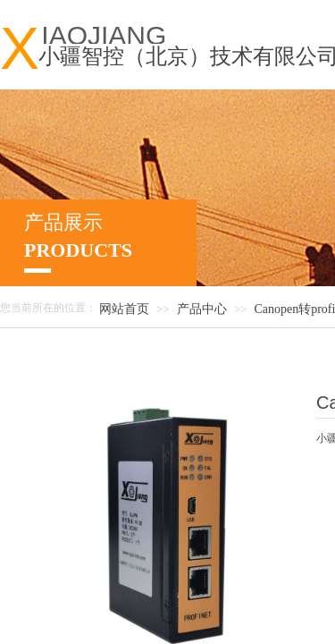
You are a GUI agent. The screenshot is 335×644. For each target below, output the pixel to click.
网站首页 (124, 309)
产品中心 (202, 309)
